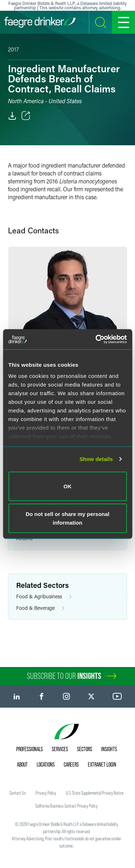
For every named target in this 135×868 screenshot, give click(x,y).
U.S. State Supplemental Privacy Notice (95, 793)
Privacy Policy (46, 793)
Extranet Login (102, 764)
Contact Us (18, 793)
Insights (109, 749)
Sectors (85, 749)
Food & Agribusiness (44, 597)
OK (67, 486)
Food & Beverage (40, 608)
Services (60, 749)
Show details (96, 459)
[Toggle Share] (26, 116)
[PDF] (12, 116)
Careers (71, 764)
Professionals (30, 749)
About (22, 764)
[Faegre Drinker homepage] (40, 22)
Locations (46, 764)
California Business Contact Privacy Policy (66, 806)
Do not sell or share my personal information (67, 518)
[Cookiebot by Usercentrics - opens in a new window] (96, 339)
